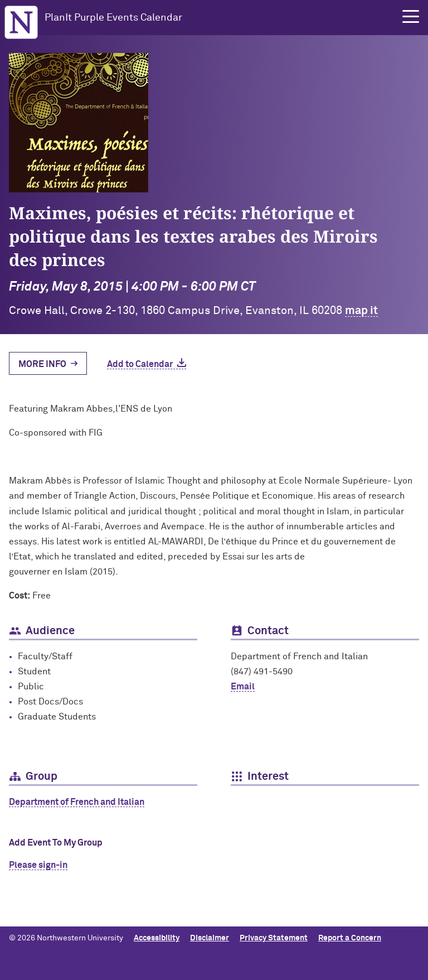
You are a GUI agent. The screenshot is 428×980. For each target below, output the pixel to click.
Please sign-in (38, 865)
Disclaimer (210, 938)
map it (361, 311)
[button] (411, 17)
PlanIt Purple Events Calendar (113, 18)
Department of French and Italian (77, 802)
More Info (42, 364)
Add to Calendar (140, 364)
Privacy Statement (274, 938)
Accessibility (157, 938)
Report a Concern (350, 938)
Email (243, 687)
